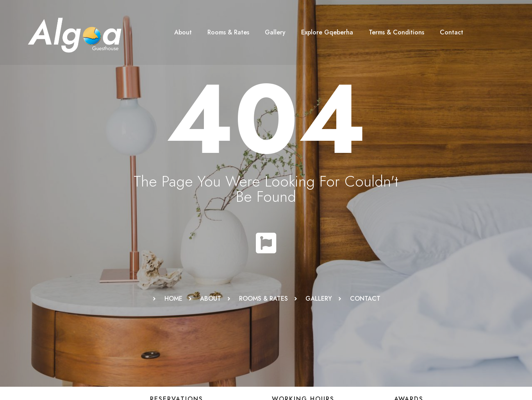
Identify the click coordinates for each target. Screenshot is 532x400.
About (183, 32)
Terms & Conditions (396, 32)
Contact (452, 32)
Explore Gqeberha (327, 32)
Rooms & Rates (228, 32)
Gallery (275, 32)
